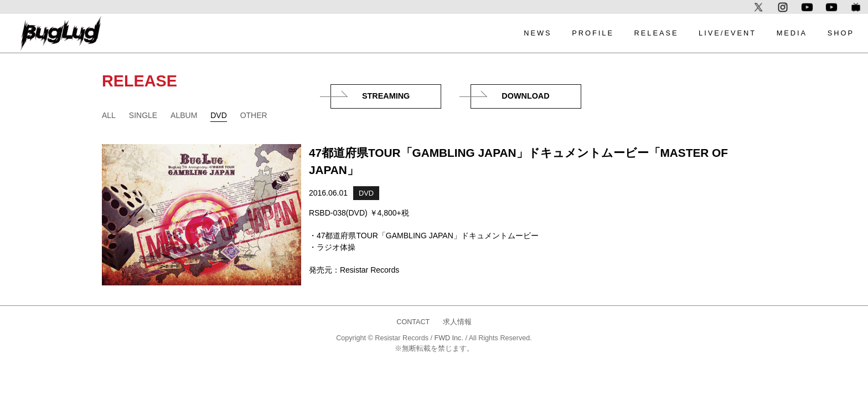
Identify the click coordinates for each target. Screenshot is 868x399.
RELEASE (656, 33)
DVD (219, 115)
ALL (109, 115)
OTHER (254, 115)
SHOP (841, 33)
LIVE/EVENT (727, 33)
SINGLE (143, 115)
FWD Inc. (448, 338)
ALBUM (184, 115)
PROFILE (593, 33)
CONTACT (413, 322)
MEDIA (792, 33)
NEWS (538, 33)
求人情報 (457, 322)
